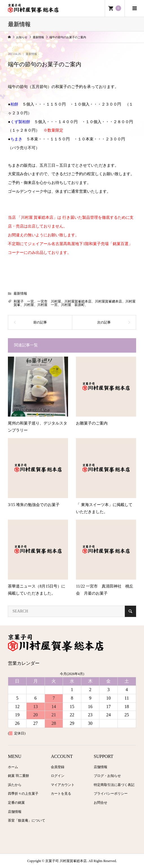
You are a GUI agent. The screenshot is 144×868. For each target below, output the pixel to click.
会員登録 (58, 767)
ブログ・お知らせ (107, 776)
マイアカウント (63, 785)
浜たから (15, 785)
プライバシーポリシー (111, 794)
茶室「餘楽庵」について (27, 820)
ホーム (13, 767)
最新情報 (31, 54)
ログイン (58, 776)
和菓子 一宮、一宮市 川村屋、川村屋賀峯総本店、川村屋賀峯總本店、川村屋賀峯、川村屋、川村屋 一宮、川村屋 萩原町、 (75, 303)
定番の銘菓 (16, 803)
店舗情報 (15, 812)
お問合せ (101, 803)
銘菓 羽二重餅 (18, 776)
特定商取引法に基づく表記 (114, 785)
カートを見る (61, 794)
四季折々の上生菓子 (23, 794)
